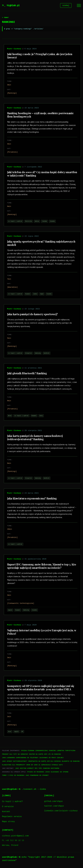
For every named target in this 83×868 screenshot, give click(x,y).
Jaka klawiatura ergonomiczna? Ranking (32, 499)
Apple (10, 610)
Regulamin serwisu (12, 817)
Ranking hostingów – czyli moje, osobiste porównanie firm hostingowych (40, 115)
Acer (10, 732)
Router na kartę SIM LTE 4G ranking (45, 755)
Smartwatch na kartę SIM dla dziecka (44, 762)
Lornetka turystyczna (66, 751)
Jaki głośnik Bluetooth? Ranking (27, 374)
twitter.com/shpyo (54, 806)
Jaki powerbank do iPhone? (37, 776)
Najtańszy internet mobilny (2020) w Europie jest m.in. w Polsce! (42, 632)
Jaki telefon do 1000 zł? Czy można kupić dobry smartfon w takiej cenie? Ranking (42, 174)
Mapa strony (8, 822)
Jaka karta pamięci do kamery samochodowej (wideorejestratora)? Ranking (35, 438)
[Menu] (79, 6)
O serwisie (8, 807)
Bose (10, 416)
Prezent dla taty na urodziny (15, 755)
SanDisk (47, 354)
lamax (35, 294)
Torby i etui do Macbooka (13, 776)
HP (22, 732)
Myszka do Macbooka (36, 772)
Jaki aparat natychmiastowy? (15, 762)
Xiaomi (52, 222)
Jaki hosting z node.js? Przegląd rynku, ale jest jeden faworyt (40, 56)
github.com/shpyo (53, 802)
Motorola (29, 222)
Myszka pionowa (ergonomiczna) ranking (38, 751)
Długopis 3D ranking (71, 762)
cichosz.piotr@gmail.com (15, 836)
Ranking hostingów (51, 769)
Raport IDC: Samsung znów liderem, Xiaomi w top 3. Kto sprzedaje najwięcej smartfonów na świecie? (42, 566)
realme (44, 222)
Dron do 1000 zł (33, 765)
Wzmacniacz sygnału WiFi (52, 765)
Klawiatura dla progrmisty (14, 765)
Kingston (29, 354)
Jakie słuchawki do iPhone (57, 772)
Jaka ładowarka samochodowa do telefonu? (20, 758)
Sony (41, 416)
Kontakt (6, 812)
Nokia (37, 222)
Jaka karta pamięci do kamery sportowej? (33, 314)
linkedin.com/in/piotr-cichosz (61, 811)
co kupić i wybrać (15, 222)
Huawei (28, 294)
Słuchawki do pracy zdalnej (52, 758)
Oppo (42, 294)
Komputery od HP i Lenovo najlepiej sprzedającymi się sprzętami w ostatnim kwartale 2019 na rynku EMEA (41, 688)
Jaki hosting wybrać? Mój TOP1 (29, 769)
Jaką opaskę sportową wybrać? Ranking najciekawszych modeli (41, 243)
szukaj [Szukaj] (66, 6)
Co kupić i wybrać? (12, 802)
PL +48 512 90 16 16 (13, 841)
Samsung (38, 354)
